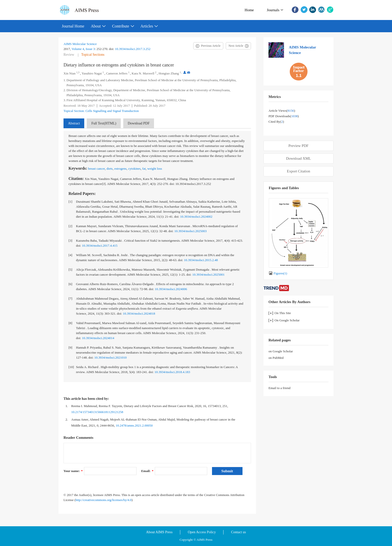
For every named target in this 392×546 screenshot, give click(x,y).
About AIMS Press (159, 532)
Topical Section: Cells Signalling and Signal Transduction (101, 111)
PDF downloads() (284, 116)
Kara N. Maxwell (143, 73)
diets (110, 169)
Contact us (238, 532)
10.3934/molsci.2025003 (190, 231)
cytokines (134, 169)
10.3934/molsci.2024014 (98, 338)
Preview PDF (298, 146)
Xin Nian (69, 73)
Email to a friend (279, 388)
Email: (147, 471)
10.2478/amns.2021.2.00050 (134, 425)
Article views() (282, 111)
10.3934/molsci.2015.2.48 (201, 260)
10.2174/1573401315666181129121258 (97, 412)
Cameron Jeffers (117, 73)
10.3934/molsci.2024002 (196, 217)
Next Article (236, 46)
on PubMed (276, 358)
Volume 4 (78, 49)
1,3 (78, 72)
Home (249, 10)
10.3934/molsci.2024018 (139, 313)
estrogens (120, 169)
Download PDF (139, 123)
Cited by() (276, 122)
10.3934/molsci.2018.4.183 (172, 372)
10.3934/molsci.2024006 (171, 289)
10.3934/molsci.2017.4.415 (99, 246)
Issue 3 (90, 49)
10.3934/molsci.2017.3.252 (132, 49)
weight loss (155, 169)
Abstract (74, 123)
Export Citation (299, 171)
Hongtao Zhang (169, 73)
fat (144, 169)
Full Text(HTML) (104, 123)
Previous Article (211, 46)
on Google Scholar (281, 351)
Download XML (298, 158)
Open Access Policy (202, 532)
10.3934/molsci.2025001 (208, 274)
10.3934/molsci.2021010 (110, 357)
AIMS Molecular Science (80, 44)
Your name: (73, 471)
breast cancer (96, 169)
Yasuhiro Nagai (92, 73)
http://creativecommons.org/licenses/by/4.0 (103, 500)
